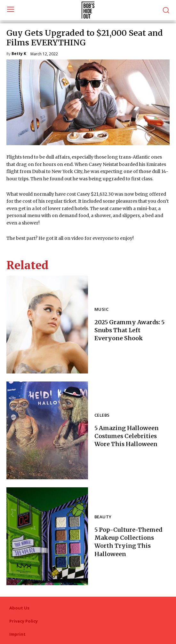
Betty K (19, 54)
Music (101, 310)
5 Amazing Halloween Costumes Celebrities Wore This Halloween (127, 436)
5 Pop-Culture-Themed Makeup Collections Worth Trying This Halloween (128, 542)
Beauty (103, 517)
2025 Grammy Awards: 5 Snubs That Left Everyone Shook (129, 330)
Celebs (102, 416)
